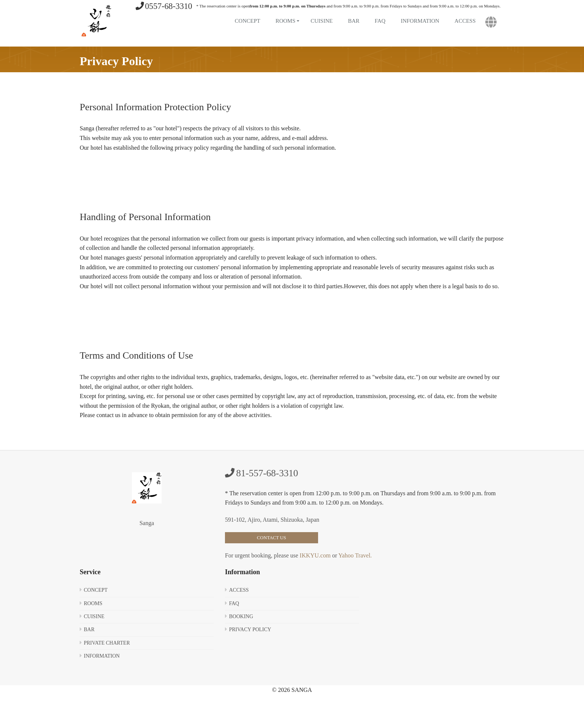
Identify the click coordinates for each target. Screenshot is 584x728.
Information (420, 21)
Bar (354, 21)
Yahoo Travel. (354, 555)
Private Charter (107, 643)
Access (465, 21)
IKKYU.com (315, 555)
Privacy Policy (250, 630)
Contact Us (272, 538)
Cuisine (322, 21)
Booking (241, 616)
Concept (247, 21)
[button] (491, 22)
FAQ (380, 21)
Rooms (285, 21)
